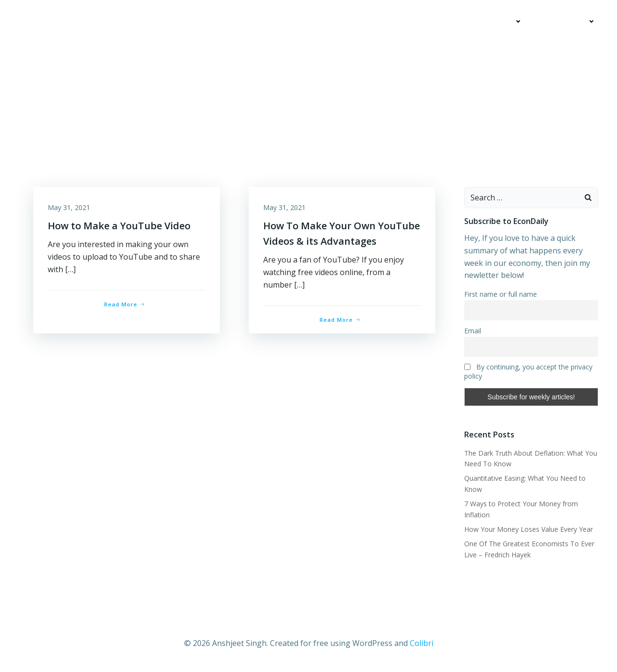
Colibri (422, 643)
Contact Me (569, 22)
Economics (373, 22)
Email (473, 331)
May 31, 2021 (69, 207)
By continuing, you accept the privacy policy (528, 371)
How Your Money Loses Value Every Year (529, 529)
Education (498, 22)
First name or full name (501, 294)
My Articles (434, 22)
